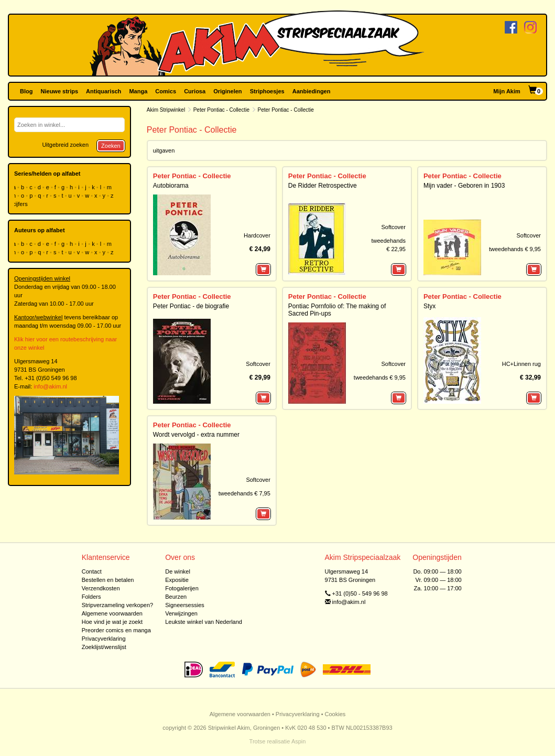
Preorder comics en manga (116, 630)
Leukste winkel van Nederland (204, 622)
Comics (166, 91)
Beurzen (176, 597)
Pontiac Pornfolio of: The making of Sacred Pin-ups (337, 310)
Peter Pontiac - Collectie (221, 110)
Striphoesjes (267, 91)
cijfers (21, 204)
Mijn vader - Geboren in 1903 (464, 186)
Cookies (335, 714)
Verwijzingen (181, 613)
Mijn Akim (507, 91)
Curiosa (195, 91)
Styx (429, 306)
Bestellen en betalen (108, 580)
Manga (138, 91)
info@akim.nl (50, 386)
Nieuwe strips (60, 91)
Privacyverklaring (104, 639)
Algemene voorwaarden (112, 613)
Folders (91, 597)
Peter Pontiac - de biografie (191, 306)
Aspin (299, 741)
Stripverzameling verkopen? (117, 605)
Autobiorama (171, 186)
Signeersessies (185, 605)
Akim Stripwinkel (166, 110)
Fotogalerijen (182, 588)
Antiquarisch (104, 91)
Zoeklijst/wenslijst (104, 647)
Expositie (177, 580)
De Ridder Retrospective (323, 186)
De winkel (178, 571)
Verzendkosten (101, 588)
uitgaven (164, 150)
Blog (26, 91)
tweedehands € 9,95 (515, 249)
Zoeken (111, 146)
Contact (92, 571)
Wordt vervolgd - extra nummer (196, 435)
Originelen (227, 91)
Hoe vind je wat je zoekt (112, 622)
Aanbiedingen (312, 91)
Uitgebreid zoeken (65, 145)
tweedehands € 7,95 (244, 493)
